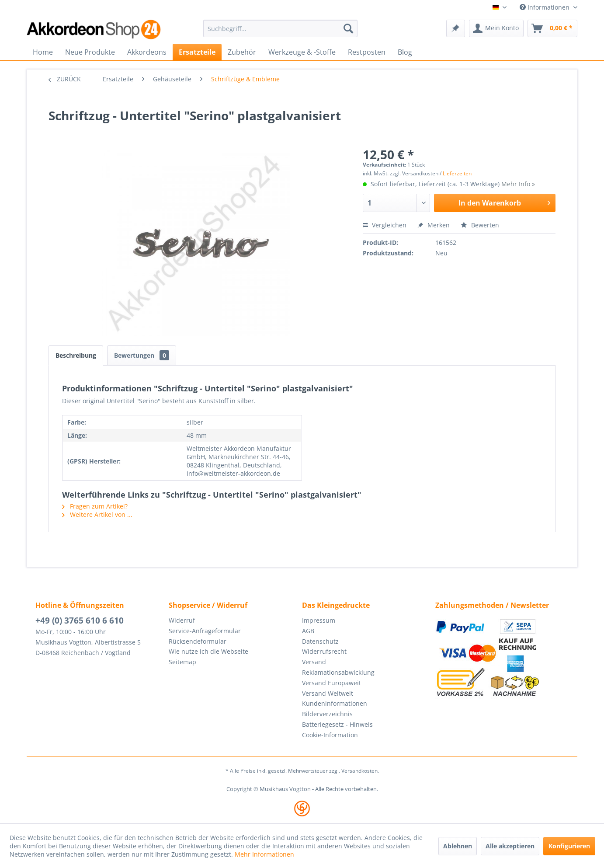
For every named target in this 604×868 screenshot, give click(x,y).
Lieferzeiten (457, 173)
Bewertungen (142, 355)
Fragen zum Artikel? (95, 506)
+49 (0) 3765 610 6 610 (80, 620)
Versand (314, 662)
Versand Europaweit (332, 683)
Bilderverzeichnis (327, 714)
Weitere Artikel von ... (97, 514)
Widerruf (182, 620)
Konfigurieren (569, 846)
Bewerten (480, 225)
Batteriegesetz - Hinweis (337, 724)
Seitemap (182, 662)
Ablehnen (458, 846)
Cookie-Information (330, 735)
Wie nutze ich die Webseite (208, 651)
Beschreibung (76, 355)
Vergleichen (385, 225)
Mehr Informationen (264, 854)
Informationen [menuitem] (545, 7)
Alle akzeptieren (510, 846)
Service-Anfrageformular (205, 631)
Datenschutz (320, 641)
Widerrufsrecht (324, 651)
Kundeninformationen (335, 703)
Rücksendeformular (198, 641)
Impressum (319, 620)
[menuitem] (280, 28)
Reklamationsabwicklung (338, 672)
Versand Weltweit (328, 693)
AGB (308, 631)
